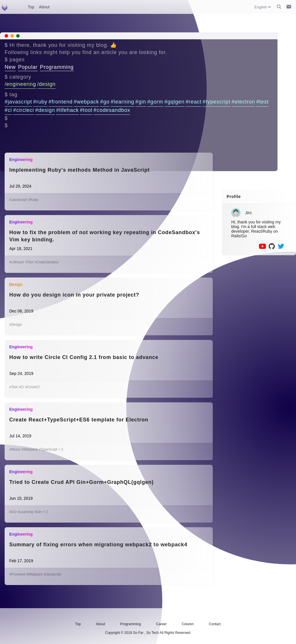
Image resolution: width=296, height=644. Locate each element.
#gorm (155, 102)
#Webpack (29, 449)
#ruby (40, 102)
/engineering (20, 84)
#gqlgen (175, 102)
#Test (13, 387)
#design (45, 110)
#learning (122, 102)
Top (31, 7)
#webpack (86, 102)
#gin (141, 102)
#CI (22, 387)
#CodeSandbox (47, 262)
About (44, 7)
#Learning (25, 512)
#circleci (23, 110)
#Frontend (17, 574)
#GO (13, 512)
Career (161, 624)
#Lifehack (17, 262)
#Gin (38, 512)
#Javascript (18, 200)
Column (188, 624)
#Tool (29, 262)
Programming (57, 67)
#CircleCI (33, 387)
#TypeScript (48, 449)
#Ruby (33, 200)
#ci (8, 110)
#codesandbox (112, 110)
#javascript (18, 102)
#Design (16, 325)
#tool (86, 110)
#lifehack (67, 110)
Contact (215, 624)
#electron (243, 102)
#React (15, 449)
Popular (28, 67)
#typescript (217, 102)
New (10, 67)
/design (47, 84)
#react (194, 102)
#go (105, 102)
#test (262, 102)
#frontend (61, 102)
